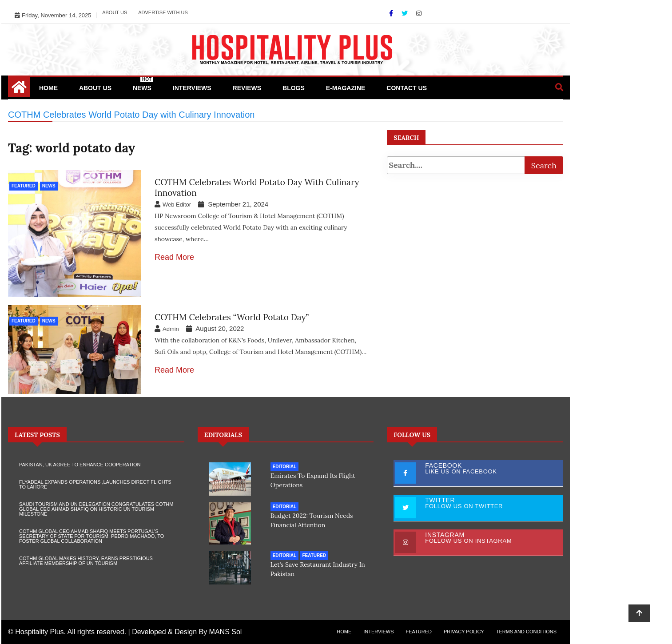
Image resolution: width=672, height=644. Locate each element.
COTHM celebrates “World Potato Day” (232, 317)
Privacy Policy (464, 632)
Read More (174, 257)
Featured (24, 186)
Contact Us (407, 88)
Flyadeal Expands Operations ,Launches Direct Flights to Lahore (95, 484)
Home (48, 88)
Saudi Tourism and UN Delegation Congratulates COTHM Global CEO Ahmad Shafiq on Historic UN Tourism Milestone (96, 509)
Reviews (247, 88)
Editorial (285, 467)
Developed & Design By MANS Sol (187, 632)
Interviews (192, 88)
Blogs (294, 88)
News (143, 84)
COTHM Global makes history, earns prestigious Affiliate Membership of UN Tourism (86, 561)
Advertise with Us (163, 12)
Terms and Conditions (526, 632)
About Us (115, 12)
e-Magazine (346, 88)
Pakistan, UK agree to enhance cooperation (80, 465)
